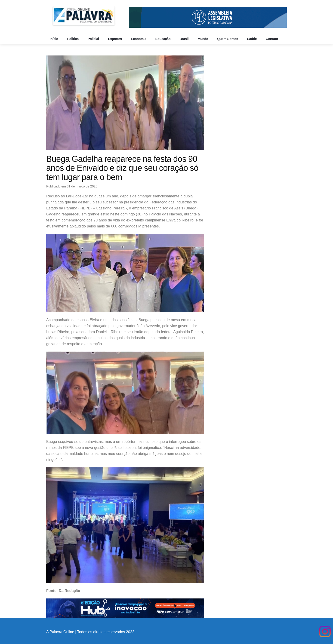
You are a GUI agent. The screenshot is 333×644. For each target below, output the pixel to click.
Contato (272, 39)
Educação (163, 39)
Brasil (185, 39)
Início (54, 39)
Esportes (115, 39)
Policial (94, 39)
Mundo (203, 39)
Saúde (252, 39)
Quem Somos (228, 39)
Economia (139, 39)
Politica (73, 39)
